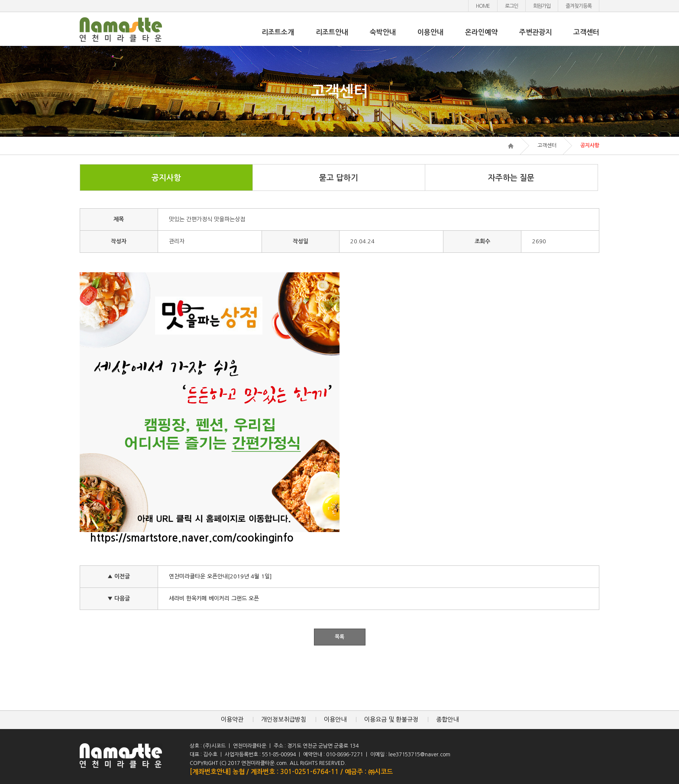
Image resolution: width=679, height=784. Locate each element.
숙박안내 (383, 32)
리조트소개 (278, 32)
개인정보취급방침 (284, 719)
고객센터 (586, 32)
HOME (483, 6)
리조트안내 (332, 32)
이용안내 (430, 32)
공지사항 (166, 178)
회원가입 (542, 6)
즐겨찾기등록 (579, 6)
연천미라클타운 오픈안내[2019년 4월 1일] (220, 576)
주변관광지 (535, 32)
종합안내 (447, 719)
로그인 (511, 6)
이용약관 (232, 719)
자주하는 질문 (511, 178)
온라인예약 (481, 32)
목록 (339, 637)
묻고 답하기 (339, 178)
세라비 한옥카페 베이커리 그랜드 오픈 (214, 598)
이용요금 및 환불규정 (391, 719)
